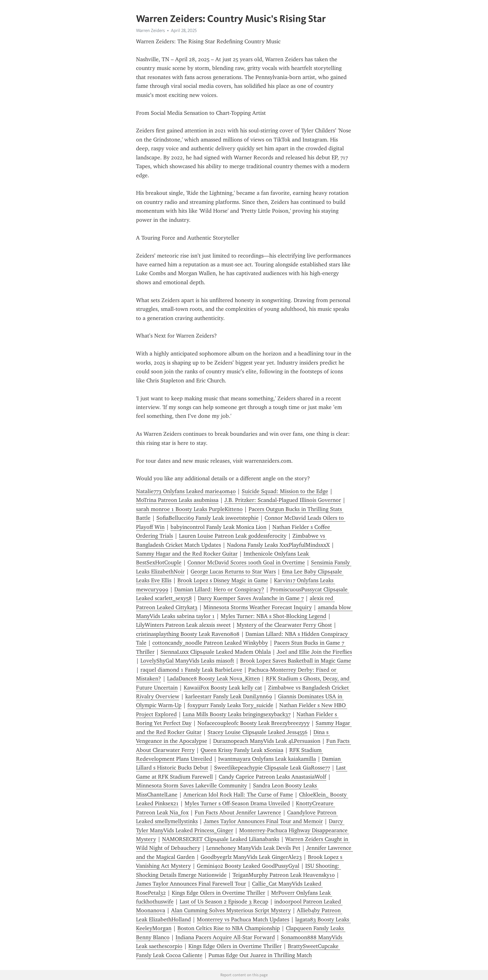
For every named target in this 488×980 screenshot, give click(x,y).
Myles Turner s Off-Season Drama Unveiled (237, 803)
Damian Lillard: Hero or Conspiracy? (219, 589)
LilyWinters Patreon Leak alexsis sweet (183, 625)
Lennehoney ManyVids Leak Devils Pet (253, 848)
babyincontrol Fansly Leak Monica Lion (218, 527)
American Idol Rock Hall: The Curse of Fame (238, 795)
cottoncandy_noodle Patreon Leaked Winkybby (210, 643)
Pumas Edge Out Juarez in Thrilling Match (260, 955)
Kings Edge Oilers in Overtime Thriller (218, 893)
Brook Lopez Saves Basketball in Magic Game (296, 661)
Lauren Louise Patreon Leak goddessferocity (233, 536)
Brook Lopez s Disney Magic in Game (223, 580)
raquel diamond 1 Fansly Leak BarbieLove (191, 670)
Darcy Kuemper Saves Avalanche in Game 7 (251, 598)
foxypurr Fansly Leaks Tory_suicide (230, 705)
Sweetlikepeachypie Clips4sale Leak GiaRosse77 (272, 768)
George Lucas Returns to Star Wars (233, 572)
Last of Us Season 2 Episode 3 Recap (224, 902)
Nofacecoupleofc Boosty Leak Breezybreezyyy (254, 723)
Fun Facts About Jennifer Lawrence (238, 812)
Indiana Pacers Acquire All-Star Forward (225, 937)
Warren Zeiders (150, 30)
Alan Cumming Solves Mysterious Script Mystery (231, 910)
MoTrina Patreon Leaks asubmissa (177, 500)
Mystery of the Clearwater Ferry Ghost (284, 625)
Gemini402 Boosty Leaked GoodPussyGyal (248, 866)
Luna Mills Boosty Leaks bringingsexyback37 (237, 714)
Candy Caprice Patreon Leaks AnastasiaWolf (273, 777)
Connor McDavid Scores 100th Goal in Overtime (246, 562)
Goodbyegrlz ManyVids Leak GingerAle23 (251, 857)
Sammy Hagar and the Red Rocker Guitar (187, 554)
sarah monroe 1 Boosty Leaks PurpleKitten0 (189, 509)
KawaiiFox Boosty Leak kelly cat (223, 688)
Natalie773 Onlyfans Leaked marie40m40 (186, 491)
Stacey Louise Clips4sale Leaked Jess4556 (257, 732)
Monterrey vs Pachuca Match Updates (243, 919)
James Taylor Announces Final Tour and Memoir (263, 821)
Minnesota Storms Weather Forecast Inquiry (258, 607)
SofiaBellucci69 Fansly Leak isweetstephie (207, 518)
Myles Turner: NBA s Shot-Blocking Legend (273, 616)
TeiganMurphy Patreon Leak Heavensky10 (284, 875)
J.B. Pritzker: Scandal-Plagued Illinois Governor (283, 500)
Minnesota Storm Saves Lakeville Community (192, 786)
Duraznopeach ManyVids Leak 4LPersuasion (267, 741)
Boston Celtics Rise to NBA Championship (229, 928)
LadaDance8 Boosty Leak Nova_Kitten (213, 679)
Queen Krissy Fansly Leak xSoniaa (242, 750)
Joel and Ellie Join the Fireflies (314, 652)
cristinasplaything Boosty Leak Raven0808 (188, 634)
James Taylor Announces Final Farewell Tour (191, 884)
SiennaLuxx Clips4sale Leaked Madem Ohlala (216, 652)
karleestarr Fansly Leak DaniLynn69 (229, 696)
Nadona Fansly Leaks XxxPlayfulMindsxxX (278, 545)
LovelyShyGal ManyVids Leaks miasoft (187, 661)
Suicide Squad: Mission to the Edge (285, 491)
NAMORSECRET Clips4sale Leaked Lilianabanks (221, 839)
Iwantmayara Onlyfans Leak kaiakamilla (267, 759)
